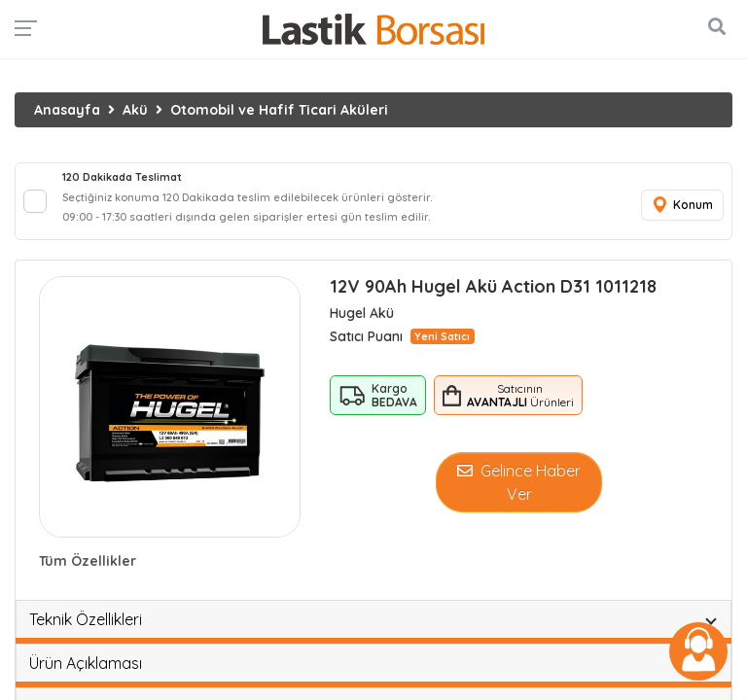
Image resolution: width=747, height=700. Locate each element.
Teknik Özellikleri (86, 619)
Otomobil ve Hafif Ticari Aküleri (279, 110)
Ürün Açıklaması (86, 663)
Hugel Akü (362, 313)
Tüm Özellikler (88, 561)
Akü (135, 110)
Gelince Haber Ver (519, 482)
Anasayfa (67, 110)
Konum (682, 206)
